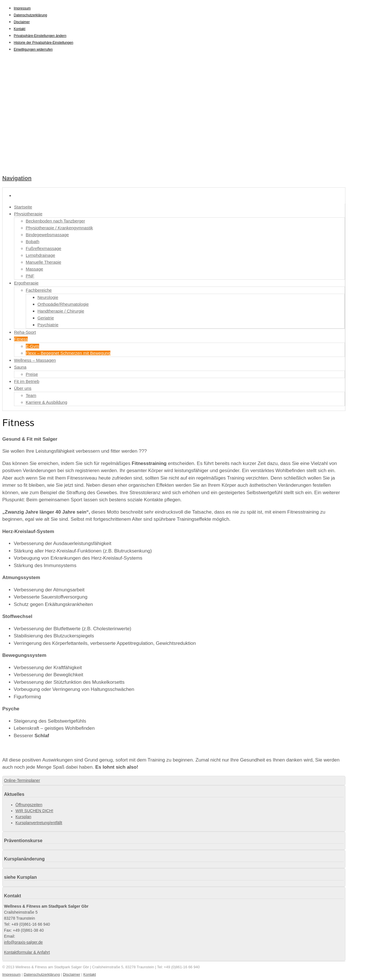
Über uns (23, 388)
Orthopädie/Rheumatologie (63, 304)
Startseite (23, 207)
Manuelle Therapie (43, 262)
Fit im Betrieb (27, 381)
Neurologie (48, 297)
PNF (30, 276)
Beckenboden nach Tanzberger (55, 221)
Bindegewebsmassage (47, 235)
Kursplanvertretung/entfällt (39, 823)
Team (31, 395)
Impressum (22, 8)
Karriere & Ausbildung (46, 402)
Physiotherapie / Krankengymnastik (59, 228)
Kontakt (20, 29)
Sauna (20, 367)
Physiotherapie (28, 214)
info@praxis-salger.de (23, 942)
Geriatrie (46, 318)
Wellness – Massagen (35, 360)
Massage (34, 269)
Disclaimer (22, 22)
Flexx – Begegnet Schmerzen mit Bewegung (68, 353)
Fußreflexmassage (43, 248)
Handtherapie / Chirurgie (61, 311)
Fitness (21, 339)
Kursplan (23, 817)
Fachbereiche (39, 290)
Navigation (17, 178)
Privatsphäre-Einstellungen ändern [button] (40, 36)
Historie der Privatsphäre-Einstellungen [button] (43, 43)
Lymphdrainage (40, 255)
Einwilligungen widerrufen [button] (33, 49)
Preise (32, 374)
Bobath (33, 241)
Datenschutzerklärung (30, 15)
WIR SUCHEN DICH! (34, 811)
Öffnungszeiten (29, 805)
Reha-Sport (25, 332)
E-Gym (32, 346)
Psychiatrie (48, 325)
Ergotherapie (26, 283)
